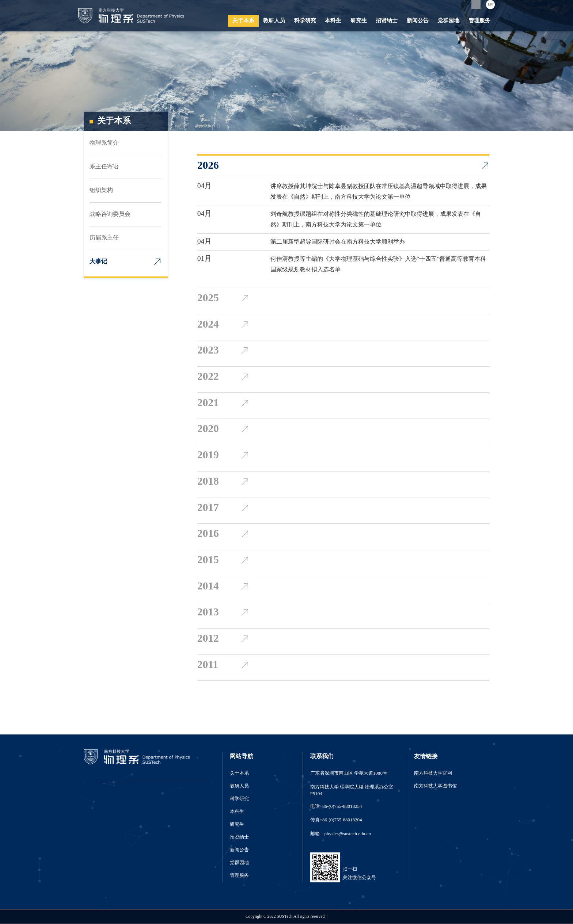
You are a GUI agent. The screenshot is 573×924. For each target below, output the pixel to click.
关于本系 (243, 21)
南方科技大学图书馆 (435, 786)
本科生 (333, 21)
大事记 (98, 262)
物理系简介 (104, 143)
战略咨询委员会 (110, 214)
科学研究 (305, 21)
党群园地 (448, 21)
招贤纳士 (387, 21)
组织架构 (101, 190)
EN (490, 4)
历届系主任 (104, 238)
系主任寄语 (104, 167)
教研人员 (274, 21)
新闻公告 (418, 21)
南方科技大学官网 (433, 773)
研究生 (359, 21)
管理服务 (479, 21)
